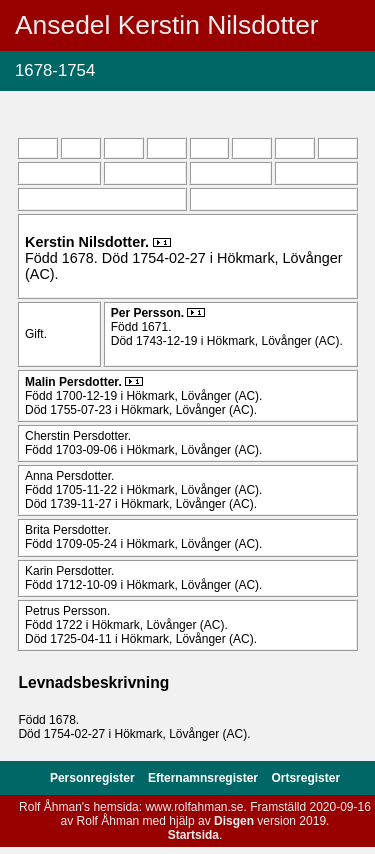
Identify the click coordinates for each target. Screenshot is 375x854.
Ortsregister (305, 778)
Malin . (75, 382)
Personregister (94, 778)
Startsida (193, 835)
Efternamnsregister (204, 778)
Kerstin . (89, 242)
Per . (149, 313)
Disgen (234, 821)
